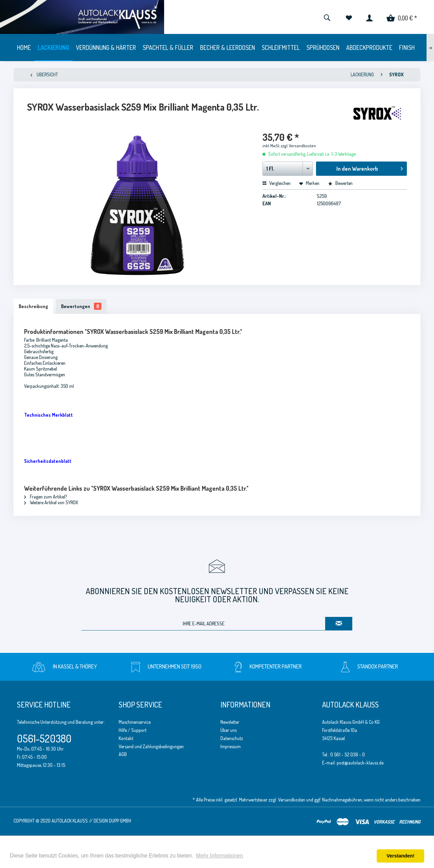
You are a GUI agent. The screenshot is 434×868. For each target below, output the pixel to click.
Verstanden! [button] (400, 856)
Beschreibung (33, 306)
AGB (123, 754)
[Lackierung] (53, 48)
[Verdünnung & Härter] (106, 48)
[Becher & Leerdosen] (228, 48)
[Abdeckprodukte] (369, 48)
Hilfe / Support (133, 730)
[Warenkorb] (402, 17)
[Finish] (407, 48)
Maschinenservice (135, 722)
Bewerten (340, 183)
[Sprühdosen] (323, 48)
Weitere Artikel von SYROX (51, 502)
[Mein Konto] (369, 17)
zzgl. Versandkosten (298, 146)
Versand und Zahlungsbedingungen (151, 746)
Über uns (229, 730)
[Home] (24, 48)
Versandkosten (292, 800)
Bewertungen (81, 306)
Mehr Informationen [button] (220, 856)
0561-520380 (44, 738)
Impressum (231, 746)
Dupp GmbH (120, 821)
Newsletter (230, 722)
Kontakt (126, 738)
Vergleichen (277, 183)
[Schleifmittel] (281, 48)
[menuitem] (327, 17)
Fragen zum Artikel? (45, 497)
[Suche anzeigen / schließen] (327, 17)
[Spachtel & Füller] (168, 48)
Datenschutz (232, 738)
